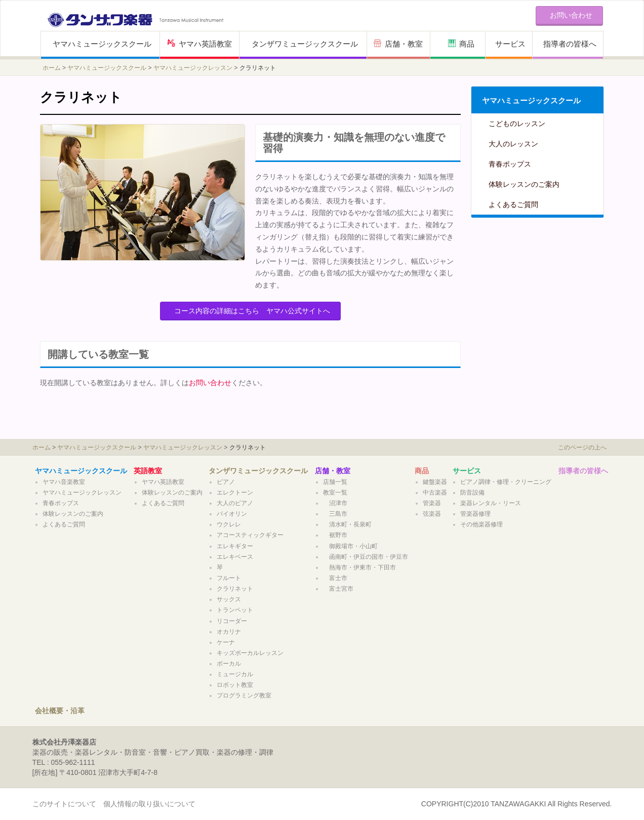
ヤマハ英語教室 (200, 44)
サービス (510, 44)
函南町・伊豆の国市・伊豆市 (366, 557)
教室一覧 (335, 493)
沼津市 (335, 503)
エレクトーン (235, 493)
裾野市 (335, 535)
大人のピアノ (235, 503)
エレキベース (235, 557)
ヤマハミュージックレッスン (193, 68)
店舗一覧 (335, 482)
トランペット (235, 610)
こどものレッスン (517, 124)
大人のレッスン (513, 144)
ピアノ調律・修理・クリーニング (506, 482)
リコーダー (232, 621)
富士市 (335, 578)
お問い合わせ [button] (571, 15)
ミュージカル (235, 674)
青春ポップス (510, 164)
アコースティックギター (250, 535)
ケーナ (226, 642)
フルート (229, 578)
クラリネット (235, 589)
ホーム (52, 68)
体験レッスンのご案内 (524, 184)
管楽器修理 (475, 514)
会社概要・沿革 (60, 711)
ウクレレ (229, 524)
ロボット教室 (238, 685)
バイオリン (232, 514)
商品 (461, 44)
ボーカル (229, 664)
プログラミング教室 (244, 695)
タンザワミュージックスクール (305, 44)
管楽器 (432, 503)
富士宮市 (338, 589)
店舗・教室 (398, 44)
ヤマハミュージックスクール (102, 44)
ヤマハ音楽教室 (64, 482)
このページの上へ (582, 447)
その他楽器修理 (481, 524)
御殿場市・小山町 (350, 546)
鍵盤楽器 (435, 482)
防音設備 (472, 493)
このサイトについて (64, 804)
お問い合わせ (210, 383)
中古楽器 (435, 493)
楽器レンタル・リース (491, 503)
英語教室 (148, 471)
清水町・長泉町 (347, 524)
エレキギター (235, 546)
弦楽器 (432, 514)
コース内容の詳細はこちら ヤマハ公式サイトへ (252, 311)
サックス (229, 599)
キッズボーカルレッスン (250, 653)
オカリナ (229, 632)
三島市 (335, 514)
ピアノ (226, 482)
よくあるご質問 (513, 204)
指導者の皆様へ (570, 44)
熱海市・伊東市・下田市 (359, 567)
